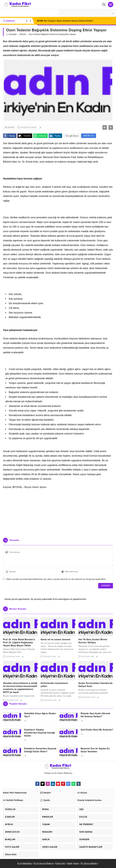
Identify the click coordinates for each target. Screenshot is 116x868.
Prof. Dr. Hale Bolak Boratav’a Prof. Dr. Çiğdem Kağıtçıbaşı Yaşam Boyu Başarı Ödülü (19, 642)
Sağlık (70, 863)
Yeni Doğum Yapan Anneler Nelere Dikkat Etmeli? (65, 21)
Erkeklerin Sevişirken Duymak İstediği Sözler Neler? (40, 750)
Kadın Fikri (60, 863)
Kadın (76, 863)
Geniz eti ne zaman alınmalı (56, 639)
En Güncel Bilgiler (89, 863)
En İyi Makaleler (25, 863)
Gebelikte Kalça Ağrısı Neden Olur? (40, 715)
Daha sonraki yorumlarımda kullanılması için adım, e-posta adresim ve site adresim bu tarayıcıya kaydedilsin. (56, 579)
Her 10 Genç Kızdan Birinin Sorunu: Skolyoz (93, 641)
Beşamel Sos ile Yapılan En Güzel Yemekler (95, 750)
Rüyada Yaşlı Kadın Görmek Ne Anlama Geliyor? (95, 715)
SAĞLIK (23, 34)
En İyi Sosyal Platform (44, 863)
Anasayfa (11, 34)
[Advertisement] (58, 512)
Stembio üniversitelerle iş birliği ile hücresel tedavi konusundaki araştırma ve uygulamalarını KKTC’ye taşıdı (20, 688)
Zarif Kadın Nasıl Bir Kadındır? (97, 730)
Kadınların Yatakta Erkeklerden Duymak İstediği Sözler (40, 733)
